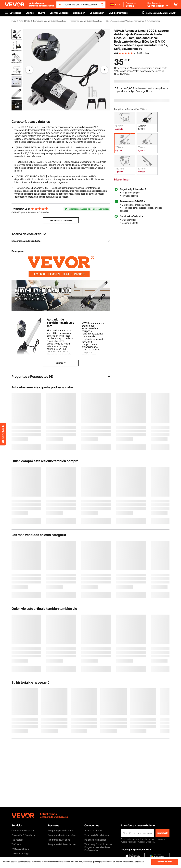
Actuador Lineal (154, 21)
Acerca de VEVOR (93, 830)
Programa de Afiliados (59, 840)
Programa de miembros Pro (62, 835)
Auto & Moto (25, 21)
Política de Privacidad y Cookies (141, 842)
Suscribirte (162, 833)
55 (40, 212)
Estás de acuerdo (165, 862)
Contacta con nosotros (23, 830)
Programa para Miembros (61, 830)
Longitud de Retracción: (127, 109)
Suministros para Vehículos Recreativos (50, 21)
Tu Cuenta (16, 844)
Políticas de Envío (20, 849)
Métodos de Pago (20, 853)
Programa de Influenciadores (62, 844)
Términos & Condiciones (97, 835)
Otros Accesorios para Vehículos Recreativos (125, 21)
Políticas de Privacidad (95, 840)
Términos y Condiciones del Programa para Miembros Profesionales (98, 847)
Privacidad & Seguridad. (134, 862)
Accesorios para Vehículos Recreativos (86, 21)
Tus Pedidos (18, 840)
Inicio (14, 21)
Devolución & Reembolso (24, 835)
